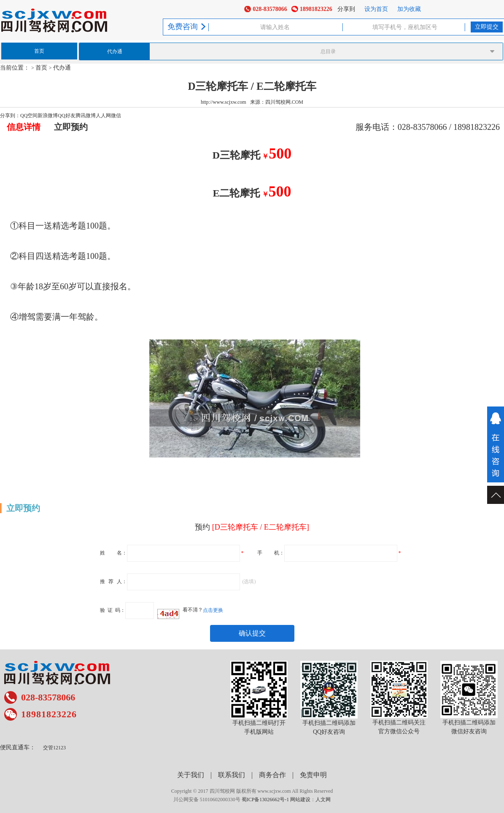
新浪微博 (48, 116)
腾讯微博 (86, 116)
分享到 (346, 9)
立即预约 (71, 127)
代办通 (115, 51)
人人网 (103, 116)
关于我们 (191, 775)
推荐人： (113, 581)
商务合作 (272, 775)
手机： (271, 552)
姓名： (113, 552)
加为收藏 (409, 9)
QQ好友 (66, 116)
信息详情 (24, 127)
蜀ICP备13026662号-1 (265, 800)
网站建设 (300, 800)
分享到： (10, 116)
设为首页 (376, 9)
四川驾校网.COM (284, 102)
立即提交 (487, 27)
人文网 (323, 800)
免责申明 (313, 775)
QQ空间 (29, 116)
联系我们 (232, 775)
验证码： (113, 610)
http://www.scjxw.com (224, 102)
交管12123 (54, 748)
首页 (39, 51)
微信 (116, 116)
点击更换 (213, 610)
